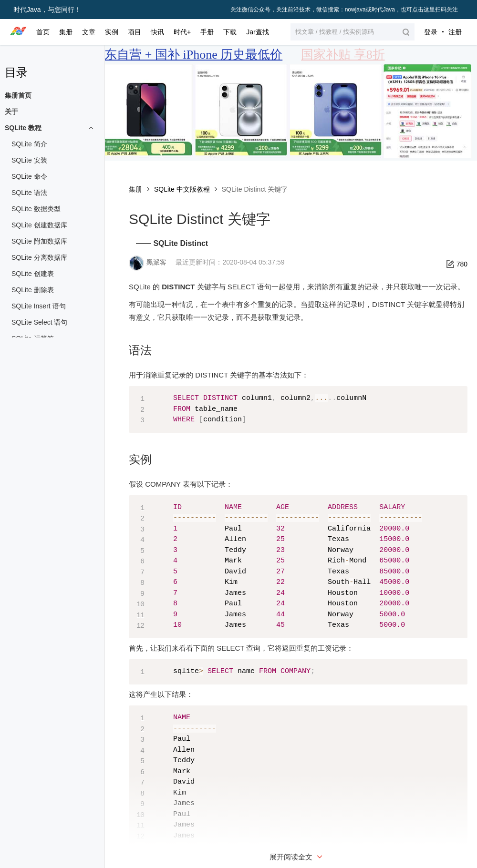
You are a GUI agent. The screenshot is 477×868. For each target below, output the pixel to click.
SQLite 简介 (29, 144)
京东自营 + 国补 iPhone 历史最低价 (187, 55)
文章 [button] (89, 32)
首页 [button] (43, 32)
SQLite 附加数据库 (39, 241)
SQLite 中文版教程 (182, 189)
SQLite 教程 (23, 128)
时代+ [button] (182, 32)
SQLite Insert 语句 (39, 306)
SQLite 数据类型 (36, 209)
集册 (135, 189)
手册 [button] (207, 32)
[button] (353, 32)
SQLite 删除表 (33, 290)
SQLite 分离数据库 (39, 257)
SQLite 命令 (29, 176)
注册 (455, 32)
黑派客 (156, 262)
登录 (431, 32)
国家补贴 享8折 (343, 55)
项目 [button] (135, 32)
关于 (11, 112)
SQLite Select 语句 (40, 322)
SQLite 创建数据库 (39, 225)
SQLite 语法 (29, 193)
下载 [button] (230, 32)
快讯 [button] (157, 32)
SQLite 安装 (29, 160)
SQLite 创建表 (33, 274)
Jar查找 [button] (257, 32)
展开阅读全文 (297, 857)
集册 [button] (66, 32)
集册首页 (18, 95)
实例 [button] (112, 32)
